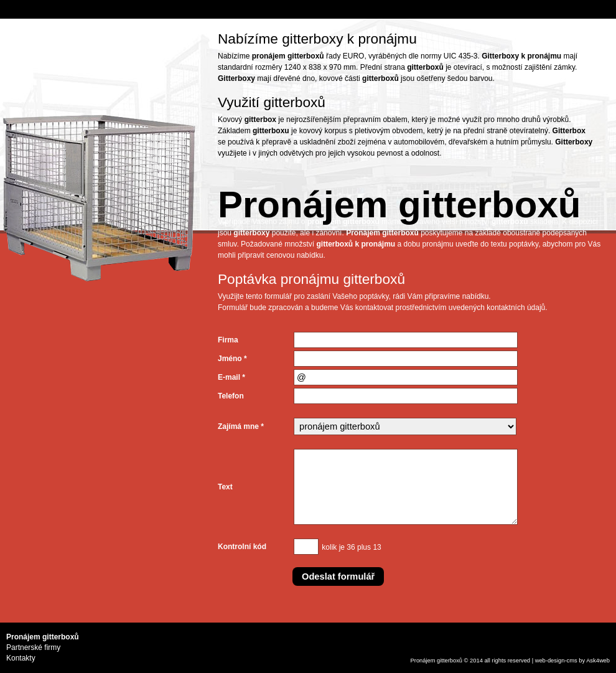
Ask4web (598, 661)
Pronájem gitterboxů (436, 661)
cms (572, 661)
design (556, 661)
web (540, 661)
